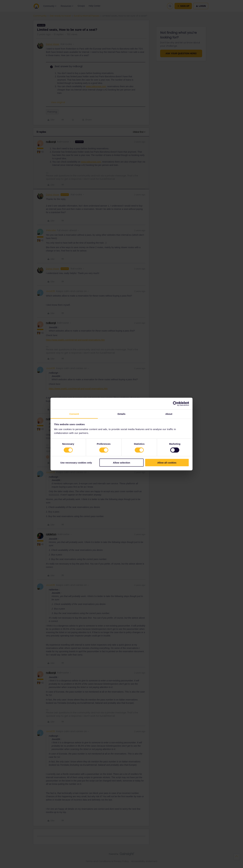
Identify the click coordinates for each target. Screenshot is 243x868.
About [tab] (169, 414)
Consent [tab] (74, 414)
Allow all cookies (167, 463)
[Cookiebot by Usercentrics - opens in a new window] (175, 404)
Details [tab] (121, 414)
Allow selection (121, 463)
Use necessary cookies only (76, 463)
